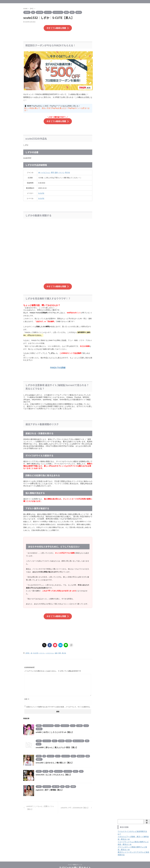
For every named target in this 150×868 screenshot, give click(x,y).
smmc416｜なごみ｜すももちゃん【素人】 (53, 771)
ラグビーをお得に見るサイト (75, 861)
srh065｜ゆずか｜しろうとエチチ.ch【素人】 (54, 728)
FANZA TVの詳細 (58, 365)
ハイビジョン (45, 171)
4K (39, 171)
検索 (147, 817)
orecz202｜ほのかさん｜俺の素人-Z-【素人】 (53, 759)
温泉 (56, 171)
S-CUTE (41, 192)
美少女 (68, 171)
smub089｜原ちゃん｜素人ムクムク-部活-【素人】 (55, 743)
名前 (27, 695)
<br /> (58, 245)
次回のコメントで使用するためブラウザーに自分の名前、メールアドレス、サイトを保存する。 (59, 703)
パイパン (61, 171)
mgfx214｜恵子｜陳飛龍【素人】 (49, 786)
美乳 (52, 171)
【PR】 (27, 649)
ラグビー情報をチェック (75, 858)
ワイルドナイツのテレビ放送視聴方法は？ (132, 827)
